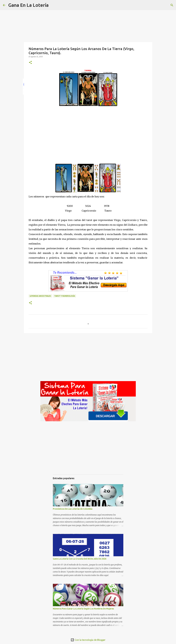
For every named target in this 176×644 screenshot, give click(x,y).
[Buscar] (53, 5)
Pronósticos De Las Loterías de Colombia (73, 509)
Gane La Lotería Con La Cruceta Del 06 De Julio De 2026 (80, 559)
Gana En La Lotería (28, 5)
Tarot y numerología (65, 296)
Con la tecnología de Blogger (88, 640)
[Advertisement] (88, 138)
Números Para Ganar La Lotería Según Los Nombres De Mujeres (83, 609)
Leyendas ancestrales (40, 296)
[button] (30, 63)
